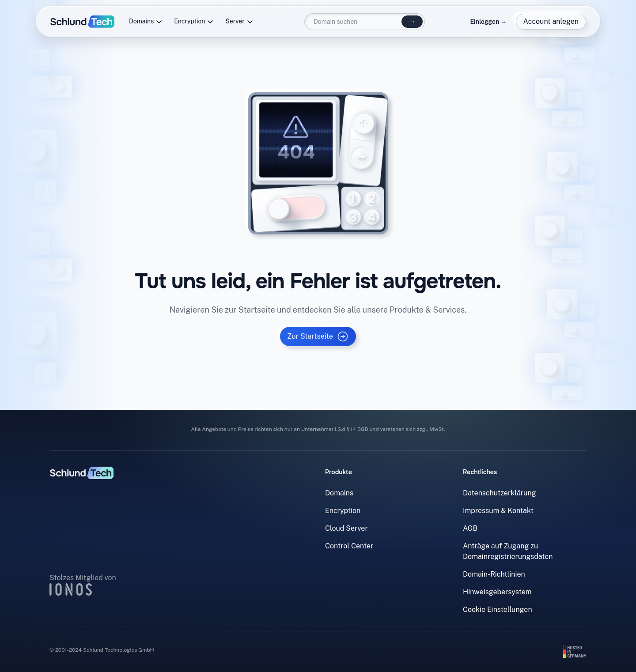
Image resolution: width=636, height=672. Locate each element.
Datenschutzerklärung (500, 493)
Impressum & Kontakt (498, 511)
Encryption (194, 21)
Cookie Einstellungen (498, 610)
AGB (470, 528)
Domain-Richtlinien (494, 574)
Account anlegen (551, 21)
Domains (146, 21)
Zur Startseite (318, 336)
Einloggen (488, 22)
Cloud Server (346, 528)
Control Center (349, 546)
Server (239, 21)
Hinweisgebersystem (497, 592)
